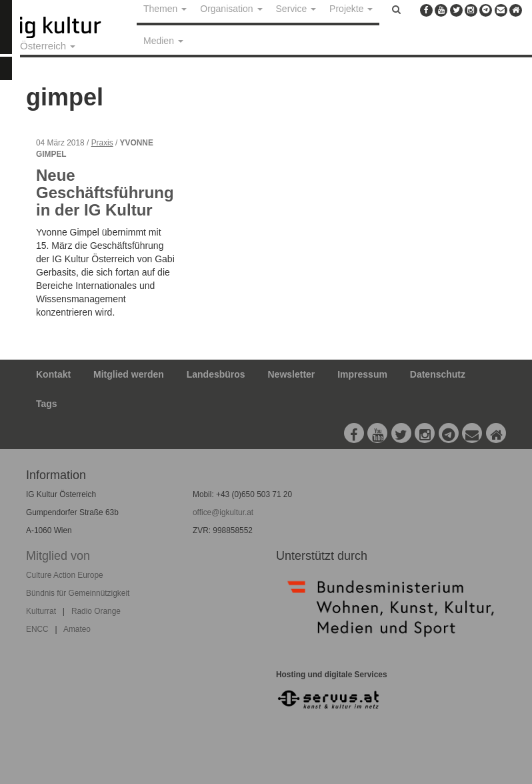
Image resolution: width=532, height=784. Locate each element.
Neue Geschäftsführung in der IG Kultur (105, 193)
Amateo (77, 629)
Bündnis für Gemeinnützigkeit (78, 593)
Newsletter (292, 374)
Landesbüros (216, 374)
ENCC (37, 629)
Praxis (102, 143)
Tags (47, 404)
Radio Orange (96, 611)
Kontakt (53, 374)
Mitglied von (58, 556)
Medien (163, 41)
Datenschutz (438, 374)
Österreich (48, 46)
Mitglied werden (129, 374)
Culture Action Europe (65, 575)
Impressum (362, 374)
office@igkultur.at (223, 512)
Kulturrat (41, 611)
